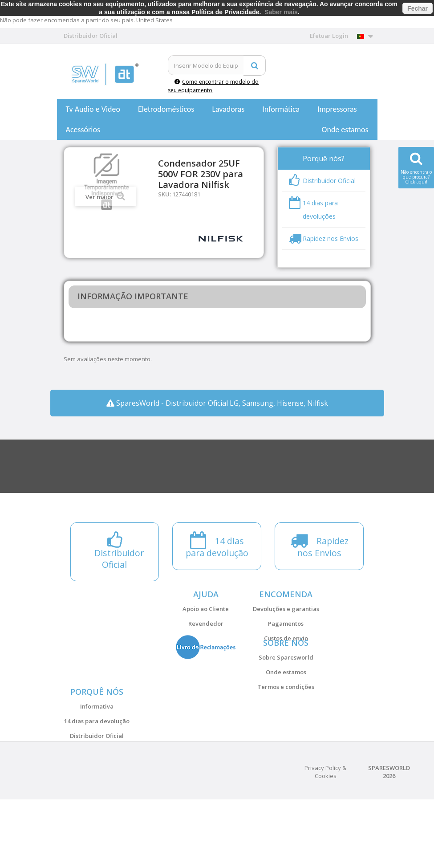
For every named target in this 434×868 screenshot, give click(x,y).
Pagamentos (286, 623)
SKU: (164, 194)
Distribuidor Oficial (97, 782)
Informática (281, 109)
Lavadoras (228, 109)
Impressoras (337, 109)
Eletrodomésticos (166, 109)
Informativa (97, 752)
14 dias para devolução (97, 767)
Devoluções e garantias (286, 609)
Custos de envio (286, 638)
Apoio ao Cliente (206, 609)
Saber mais (281, 12)
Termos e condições (286, 710)
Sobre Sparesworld (286, 681)
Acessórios (83, 130)
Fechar (418, 8)
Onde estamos (345, 130)
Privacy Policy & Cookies (325, 840)
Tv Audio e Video (93, 109)
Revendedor (206, 623)
